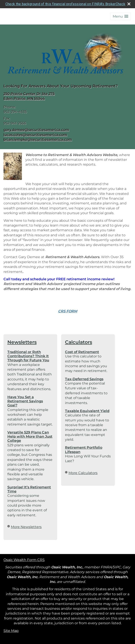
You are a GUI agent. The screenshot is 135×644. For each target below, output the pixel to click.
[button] (120, 16)
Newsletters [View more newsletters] (22, 342)
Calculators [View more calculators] (79, 342)
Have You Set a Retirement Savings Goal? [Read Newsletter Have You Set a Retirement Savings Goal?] (25, 401)
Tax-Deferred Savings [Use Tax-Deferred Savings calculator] (84, 379)
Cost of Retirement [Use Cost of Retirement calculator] (82, 352)
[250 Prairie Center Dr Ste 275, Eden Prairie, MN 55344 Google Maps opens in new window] (29, 96)
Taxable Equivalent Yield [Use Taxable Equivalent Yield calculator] (87, 411)
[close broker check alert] (129, 4)
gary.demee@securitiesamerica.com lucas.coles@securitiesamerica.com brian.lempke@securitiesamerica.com (38, 135)
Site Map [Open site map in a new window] (11, 630)
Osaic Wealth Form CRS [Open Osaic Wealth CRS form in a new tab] (24, 560)
